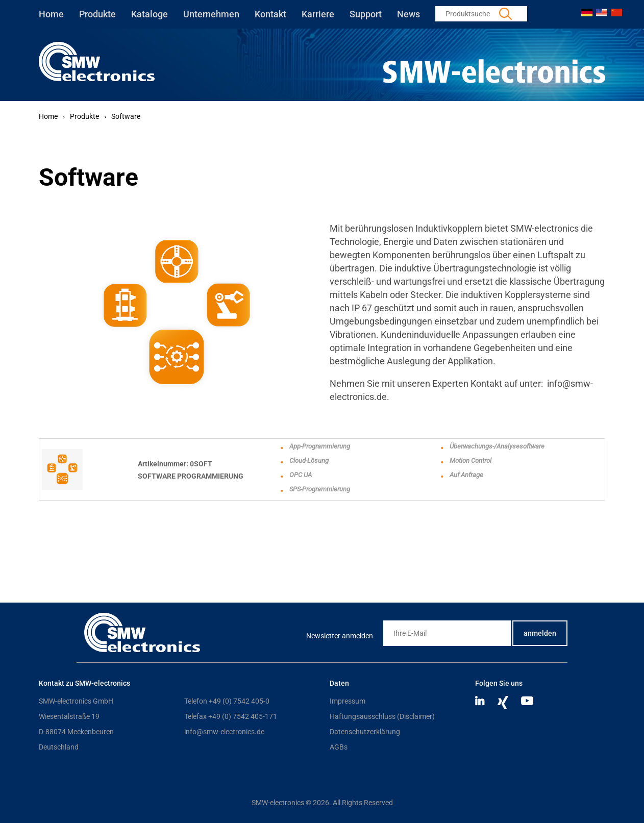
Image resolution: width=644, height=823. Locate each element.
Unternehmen (211, 14)
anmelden (540, 633)
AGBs (339, 747)
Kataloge (150, 14)
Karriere (318, 14)
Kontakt (270, 14)
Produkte (97, 14)
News (408, 14)
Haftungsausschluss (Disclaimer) (382, 716)
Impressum (348, 701)
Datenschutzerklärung (365, 732)
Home (51, 14)
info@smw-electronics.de (224, 732)
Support (366, 14)
